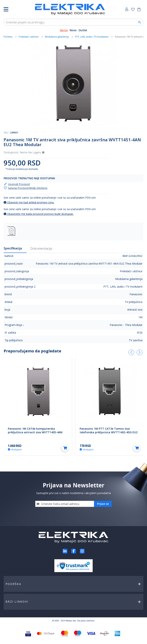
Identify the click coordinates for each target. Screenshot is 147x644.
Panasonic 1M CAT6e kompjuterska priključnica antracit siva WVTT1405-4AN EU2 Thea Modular (35, 432)
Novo (73, 30)
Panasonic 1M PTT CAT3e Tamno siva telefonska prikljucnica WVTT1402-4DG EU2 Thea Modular (109, 432)
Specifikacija (13, 248)
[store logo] (70, 9)
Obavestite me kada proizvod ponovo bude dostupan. (39, 214)
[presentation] (131, 352)
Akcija (64, 30)
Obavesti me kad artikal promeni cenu (29, 202)
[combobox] (73, 22)
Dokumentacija (41, 248)
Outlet (83, 30)
